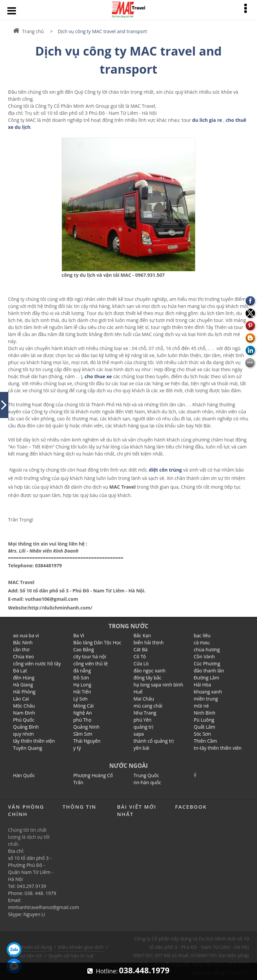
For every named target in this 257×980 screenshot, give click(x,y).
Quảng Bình (26, 727)
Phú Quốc (24, 720)
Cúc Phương (207, 664)
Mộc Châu (24, 706)
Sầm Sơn (83, 734)
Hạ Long (82, 685)
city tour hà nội (90, 657)
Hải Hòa (202, 685)
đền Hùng (24, 678)
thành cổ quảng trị (154, 741)
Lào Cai (21, 699)
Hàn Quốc (24, 775)
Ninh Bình (205, 713)
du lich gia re (207, 120)
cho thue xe (98, 376)
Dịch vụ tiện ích (26, 956)
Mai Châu (144, 699)
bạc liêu (202, 635)
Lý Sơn (80, 699)
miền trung (206, 699)
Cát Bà (141, 649)
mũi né (201, 706)
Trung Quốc (146, 775)
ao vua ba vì (26, 635)
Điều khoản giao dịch (81, 947)
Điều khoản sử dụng (30, 947)
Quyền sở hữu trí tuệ (71, 956)
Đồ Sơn (81, 678)
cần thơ (21, 649)
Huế (138, 692)
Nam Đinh (24, 713)
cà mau (202, 642)
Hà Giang (23, 685)
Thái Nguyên (87, 741)
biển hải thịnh (149, 642)
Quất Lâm (204, 727)
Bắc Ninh (23, 642)
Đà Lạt (20, 671)
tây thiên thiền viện (34, 741)
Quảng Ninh (86, 727)
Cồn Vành (204, 657)
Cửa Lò (141, 664)
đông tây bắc (147, 678)
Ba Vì (79, 635)
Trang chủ (28, 31)
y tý (77, 748)
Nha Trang (145, 713)
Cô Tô (140, 657)
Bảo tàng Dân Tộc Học (97, 642)
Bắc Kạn (142, 635)
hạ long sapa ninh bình (158, 685)
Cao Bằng (84, 649)
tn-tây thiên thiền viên (218, 748)
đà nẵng (82, 671)
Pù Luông (204, 720)
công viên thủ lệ (91, 664)
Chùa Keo (23, 657)
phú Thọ (82, 720)
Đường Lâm (206, 678)
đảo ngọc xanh (150, 671)
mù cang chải (148, 706)
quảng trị (143, 727)
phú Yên (143, 720)
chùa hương (207, 649)
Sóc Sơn (202, 734)
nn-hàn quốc (147, 782)
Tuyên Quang (28, 748)
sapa (139, 734)
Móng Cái (83, 706)
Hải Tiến (82, 692)
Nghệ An (83, 713)
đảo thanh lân (209, 671)
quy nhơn (23, 734)
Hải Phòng (24, 692)
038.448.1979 (144, 970)
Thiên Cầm (205, 741)
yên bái (141, 748)
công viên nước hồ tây (37, 664)
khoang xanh (208, 692)
